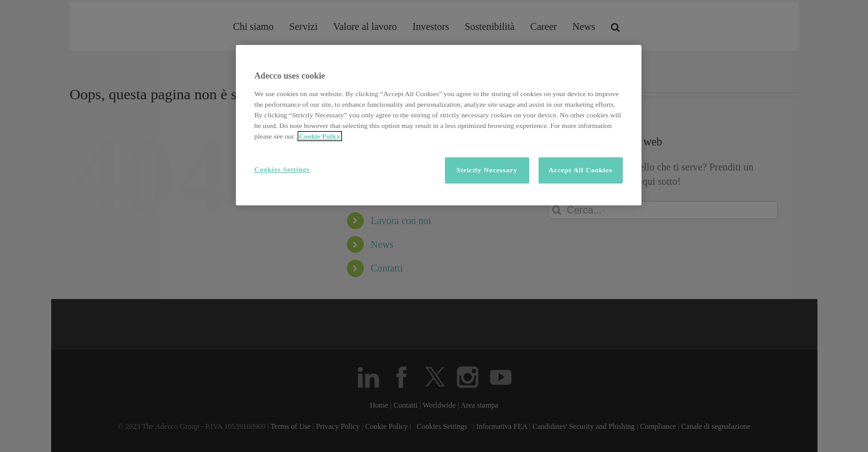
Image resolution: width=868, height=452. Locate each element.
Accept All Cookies (580, 170)
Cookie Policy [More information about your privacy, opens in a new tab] (320, 136)
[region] (439, 125)
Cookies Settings (282, 169)
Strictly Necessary (487, 170)
